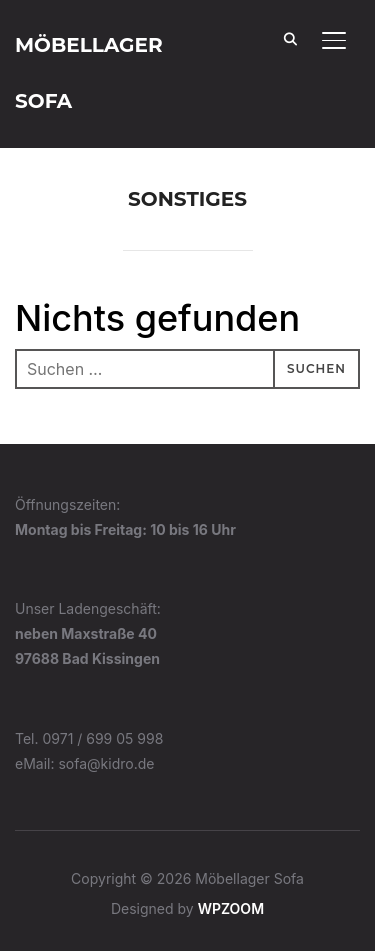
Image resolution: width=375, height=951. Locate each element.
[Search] (290, 38)
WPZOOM (231, 908)
